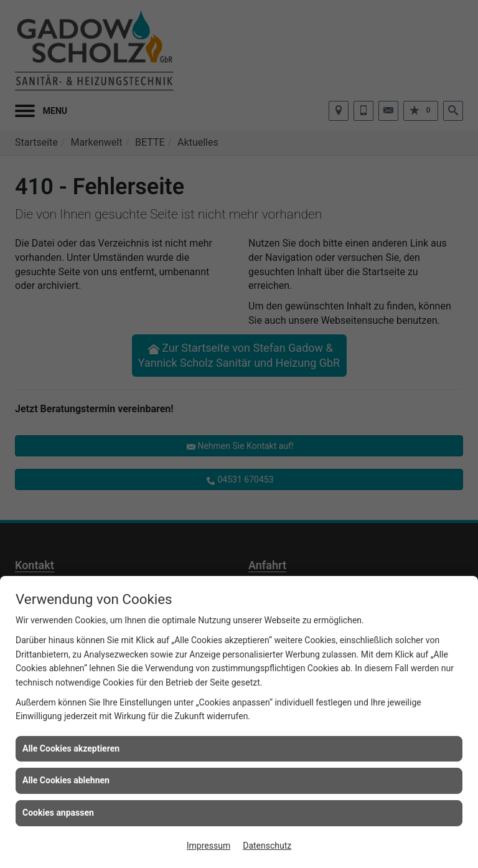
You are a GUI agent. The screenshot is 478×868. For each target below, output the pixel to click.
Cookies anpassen (58, 813)
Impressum (209, 846)
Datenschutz (267, 846)
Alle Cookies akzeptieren (71, 748)
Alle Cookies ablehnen (66, 780)
